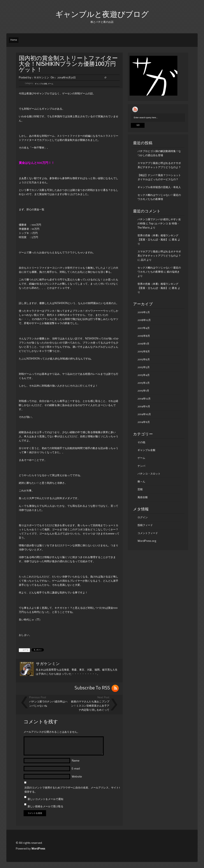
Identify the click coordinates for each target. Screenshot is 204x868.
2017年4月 (144, 328)
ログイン (143, 517)
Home (14, 40)
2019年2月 (144, 312)
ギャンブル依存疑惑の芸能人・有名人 (159, 187)
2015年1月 (143, 391)
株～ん (141, 482)
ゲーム (51, 84)
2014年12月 (144, 399)
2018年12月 (144, 320)
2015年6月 (144, 360)
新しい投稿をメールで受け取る (45, 806)
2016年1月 (143, 344)
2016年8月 (144, 336)
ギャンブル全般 (41, 84)
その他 (141, 442)
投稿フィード (145, 525)
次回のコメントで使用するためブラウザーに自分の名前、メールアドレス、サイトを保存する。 (73, 790)
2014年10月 (144, 414)
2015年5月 (144, 367)
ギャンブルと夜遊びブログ (102, 15)
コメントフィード (148, 533)
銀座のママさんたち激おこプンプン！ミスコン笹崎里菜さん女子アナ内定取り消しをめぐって (90, 706)
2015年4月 (144, 375)
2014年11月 (144, 407)
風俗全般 (143, 497)
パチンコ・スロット (149, 474)
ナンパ (141, 466)
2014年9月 (144, 422)
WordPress (38, 849)
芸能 (140, 489)
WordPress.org (147, 541)
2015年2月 (144, 383)
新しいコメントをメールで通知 (45, 799)
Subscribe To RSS (92, 688)
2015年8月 (144, 352)
